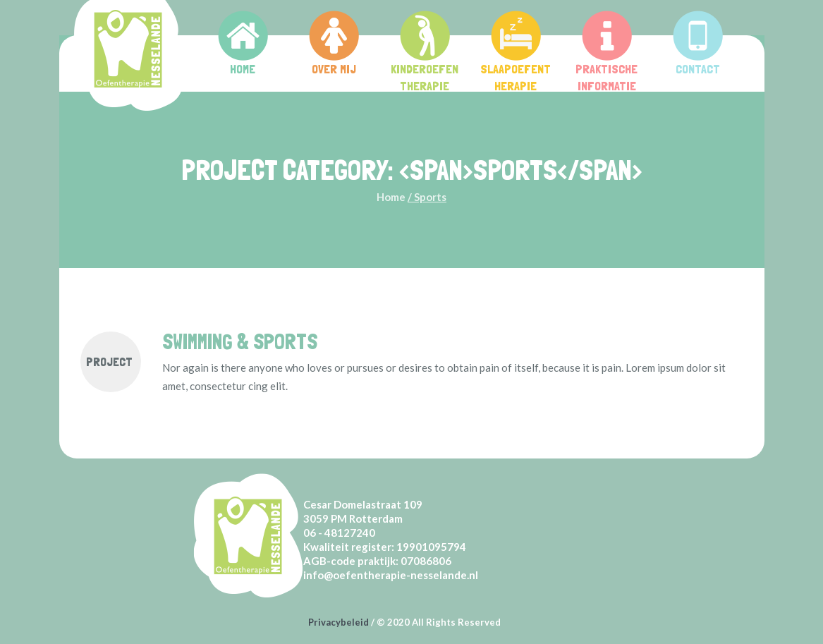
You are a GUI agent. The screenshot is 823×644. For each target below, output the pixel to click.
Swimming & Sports (240, 342)
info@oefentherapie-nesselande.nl (391, 575)
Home (391, 197)
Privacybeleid (339, 622)
